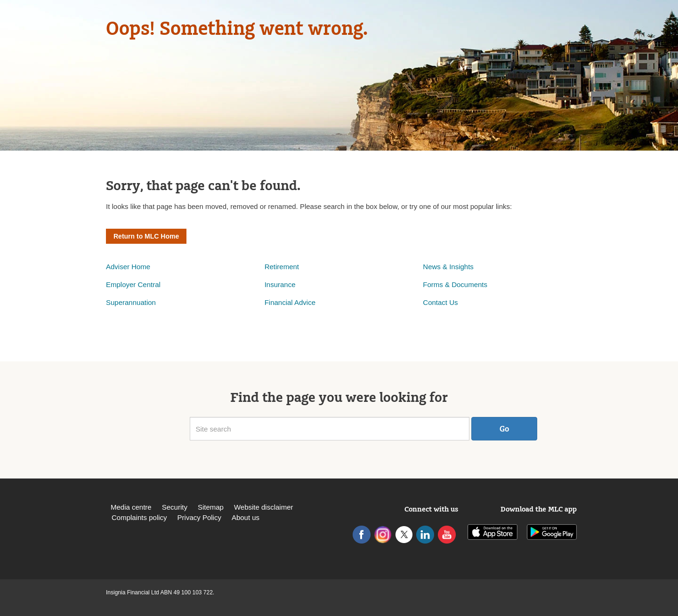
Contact (436, 302)
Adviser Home (128, 267)
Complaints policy (139, 517)
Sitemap (211, 507)
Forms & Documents (456, 284)
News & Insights (448, 267)
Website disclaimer (264, 507)
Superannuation (131, 302)
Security (175, 507)
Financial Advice (290, 302)
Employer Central (133, 284)
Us (453, 302)
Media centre (131, 507)
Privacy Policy (199, 517)
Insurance (280, 284)
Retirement (282, 267)
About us (246, 517)
